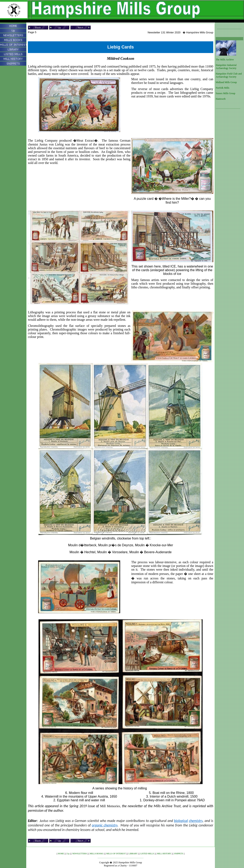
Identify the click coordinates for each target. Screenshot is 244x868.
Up (68, 854)
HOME (61, 854)
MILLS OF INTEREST (116, 854)
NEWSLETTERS (79, 854)
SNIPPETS (179, 854)
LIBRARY (133, 854)
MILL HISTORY (164, 854)
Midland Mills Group (226, 82)
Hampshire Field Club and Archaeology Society (229, 75)
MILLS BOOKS (97, 854)
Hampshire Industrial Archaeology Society (226, 67)
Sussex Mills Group (225, 93)
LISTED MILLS (147, 854)
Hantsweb (221, 99)
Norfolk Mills (222, 88)
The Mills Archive (225, 60)
